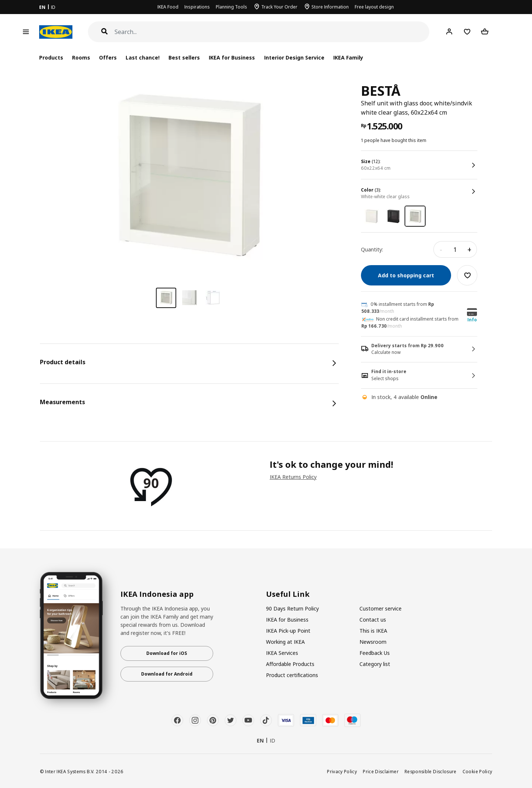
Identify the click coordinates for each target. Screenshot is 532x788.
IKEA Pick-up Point (288, 631)
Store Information (330, 7)
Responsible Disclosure (431, 771)
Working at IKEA (285, 642)
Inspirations (197, 7)
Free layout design (374, 7)
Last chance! (143, 58)
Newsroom (373, 642)
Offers (108, 58)
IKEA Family (348, 58)
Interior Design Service (294, 58)
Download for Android (167, 674)
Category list (375, 664)
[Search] (272, 32)
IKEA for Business (232, 58)
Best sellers (184, 58)
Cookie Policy (478, 771)
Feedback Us (375, 653)
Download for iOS (167, 653)
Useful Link (288, 594)
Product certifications (292, 675)
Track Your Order (279, 7)
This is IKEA (373, 631)
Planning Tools (231, 7)
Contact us (373, 620)
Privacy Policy (342, 771)
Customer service (381, 608)
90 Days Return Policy (292, 608)
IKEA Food (168, 7)
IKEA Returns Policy (293, 477)
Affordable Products (290, 664)
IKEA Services (282, 653)
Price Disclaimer (381, 771)
